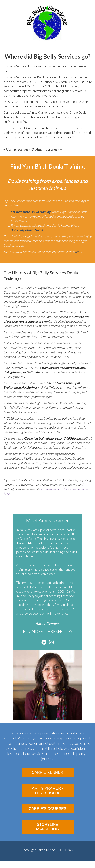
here (78, 252)
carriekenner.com (51, 489)
